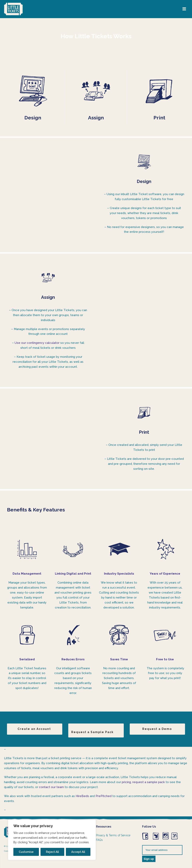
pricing (126, 782)
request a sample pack (149, 782)
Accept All (78, 852)
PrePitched (104, 796)
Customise (26, 852)
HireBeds (82, 796)
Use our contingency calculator (37, 343)
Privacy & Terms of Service (113, 835)
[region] (52, 840)
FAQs (99, 840)
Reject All (52, 852)
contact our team (51, 787)
